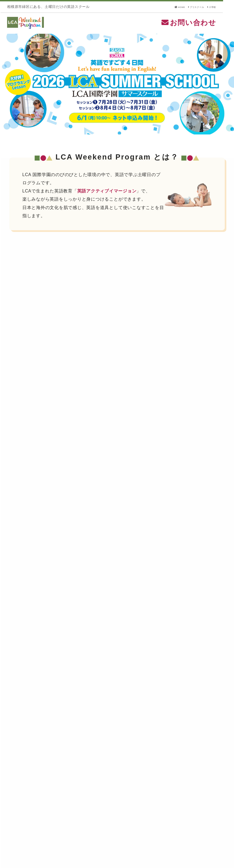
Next (227, 92)
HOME (168, 7)
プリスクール (195, 7)
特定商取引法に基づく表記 (31, 833)
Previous (7, 92)
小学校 (220, 7)
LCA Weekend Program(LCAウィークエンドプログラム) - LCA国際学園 (63, 27)
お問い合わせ (199, 27)
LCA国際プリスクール (106, 829)
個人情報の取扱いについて (31, 840)
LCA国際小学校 (179, 829)
